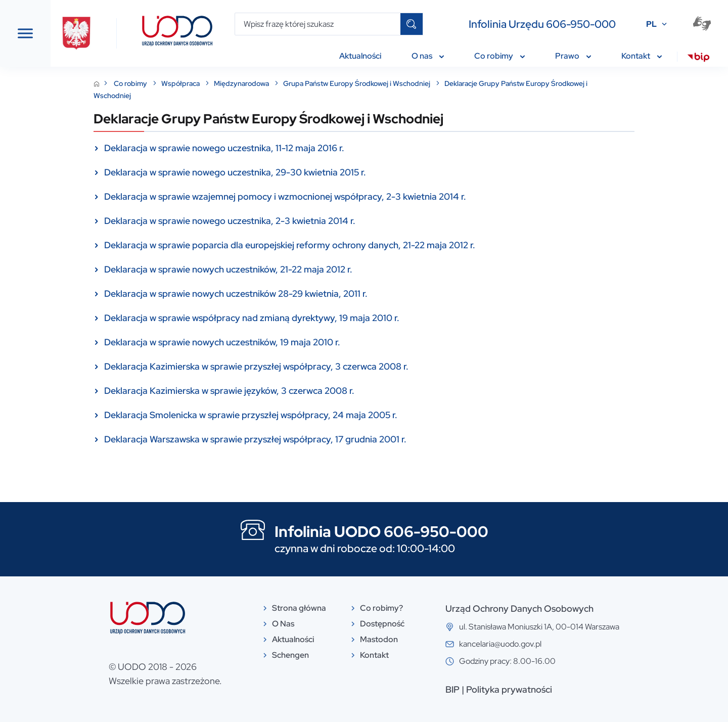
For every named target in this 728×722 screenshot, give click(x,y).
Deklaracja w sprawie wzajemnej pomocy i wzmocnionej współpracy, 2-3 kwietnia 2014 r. (361, 196)
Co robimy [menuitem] (499, 56)
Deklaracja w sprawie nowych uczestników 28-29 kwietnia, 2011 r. (312, 294)
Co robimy (207, 83)
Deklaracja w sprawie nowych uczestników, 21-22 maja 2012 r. (304, 269)
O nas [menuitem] (428, 56)
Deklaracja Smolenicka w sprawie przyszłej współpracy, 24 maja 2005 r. (327, 415)
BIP (528, 689)
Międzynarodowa (318, 83)
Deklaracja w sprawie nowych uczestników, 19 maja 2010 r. (298, 342)
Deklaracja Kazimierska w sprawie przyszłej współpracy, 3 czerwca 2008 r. (332, 366)
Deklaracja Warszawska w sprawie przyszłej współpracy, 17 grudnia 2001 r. (331, 439)
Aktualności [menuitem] (360, 56)
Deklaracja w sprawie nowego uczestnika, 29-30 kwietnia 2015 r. (311, 172)
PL (651, 24)
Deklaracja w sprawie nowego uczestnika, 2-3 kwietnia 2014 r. (306, 221)
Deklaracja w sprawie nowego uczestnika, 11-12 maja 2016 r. (300, 148)
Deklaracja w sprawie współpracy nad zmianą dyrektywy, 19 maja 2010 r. (328, 318)
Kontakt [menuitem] (642, 56)
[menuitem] (698, 59)
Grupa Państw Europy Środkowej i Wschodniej (433, 83)
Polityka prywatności (585, 689)
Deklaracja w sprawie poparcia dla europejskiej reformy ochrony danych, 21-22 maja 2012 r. (366, 245)
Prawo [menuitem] (573, 56)
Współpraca (257, 83)
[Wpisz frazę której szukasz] (318, 24)
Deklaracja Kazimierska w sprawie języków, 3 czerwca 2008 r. (305, 391)
